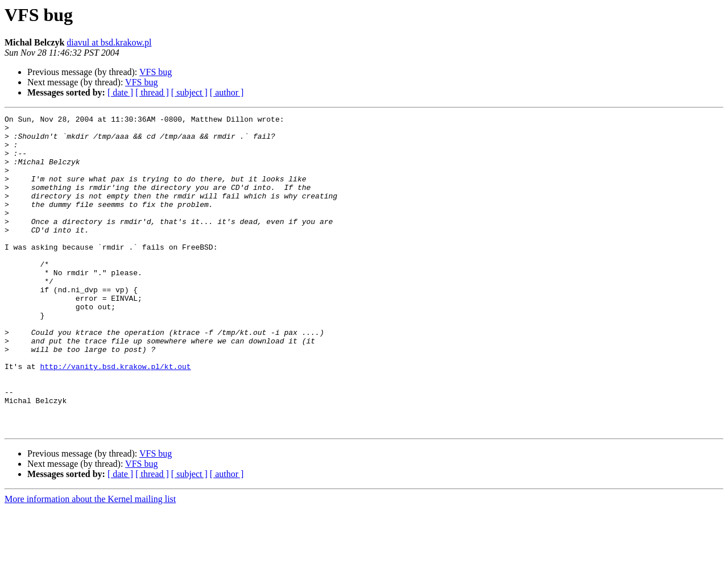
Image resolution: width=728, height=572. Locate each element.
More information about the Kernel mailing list (90, 562)
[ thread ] (152, 92)
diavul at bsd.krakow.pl (109, 42)
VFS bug (156, 72)
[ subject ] (189, 92)
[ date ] (120, 92)
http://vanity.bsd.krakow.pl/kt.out (115, 417)
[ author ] (227, 92)
